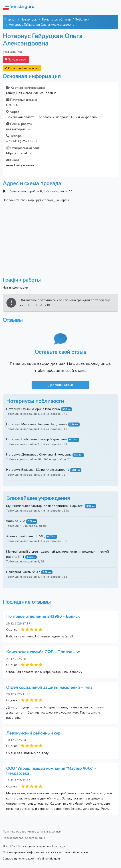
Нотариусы (29, 19)
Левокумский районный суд (33, 733)
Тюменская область (56, 19)
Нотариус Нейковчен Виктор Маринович (36, 439)
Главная (10, 19)
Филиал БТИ (16, 521)
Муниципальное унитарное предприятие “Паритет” (45, 506)
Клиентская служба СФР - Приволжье (43, 652)
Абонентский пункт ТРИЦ (25, 536)
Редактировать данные (22, 68)
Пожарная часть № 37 (23, 572)
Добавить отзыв (61, 385)
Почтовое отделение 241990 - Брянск (43, 616)
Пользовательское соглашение (24, 838)
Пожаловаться (16, 59)
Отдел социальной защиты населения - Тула (49, 687)
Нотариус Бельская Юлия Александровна (38, 470)
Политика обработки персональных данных (32, 832)
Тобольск (82, 19)
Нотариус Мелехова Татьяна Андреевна (37, 424)
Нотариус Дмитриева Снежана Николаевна (39, 454)
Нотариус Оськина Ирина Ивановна (33, 409)
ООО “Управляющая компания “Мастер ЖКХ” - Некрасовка (51, 771)
